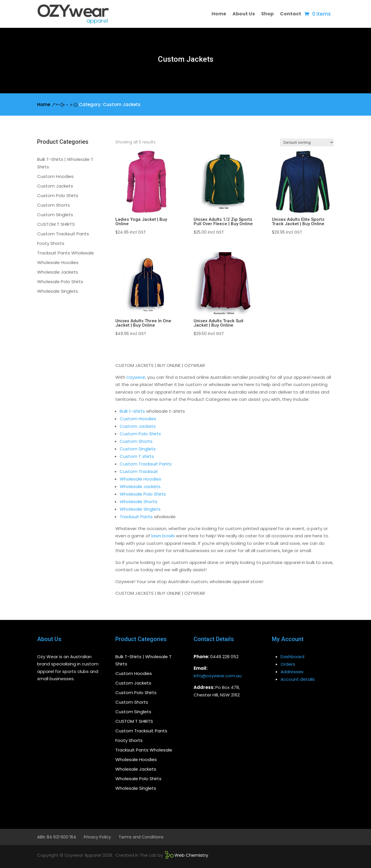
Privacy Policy (97, 837)
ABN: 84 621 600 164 (57, 837)
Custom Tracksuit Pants (146, 464)
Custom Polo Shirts (140, 434)
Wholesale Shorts (139, 502)
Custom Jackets (138, 426)
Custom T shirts (137, 456)
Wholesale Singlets (140, 509)
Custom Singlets (138, 449)
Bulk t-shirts (132, 411)
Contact (291, 14)
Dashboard (292, 657)
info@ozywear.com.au (218, 676)
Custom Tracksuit (139, 471)
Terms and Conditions (141, 837)
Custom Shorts (136, 441)
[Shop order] (307, 142)
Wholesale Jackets (140, 486)
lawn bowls (163, 536)
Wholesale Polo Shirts (143, 494)
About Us (244, 14)
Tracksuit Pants (136, 517)
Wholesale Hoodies (140, 479)
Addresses (292, 672)
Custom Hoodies (138, 419)
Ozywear (136, 377)
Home (219, 14)
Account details (298, 679)
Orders (288, 664)
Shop (267, 14)
